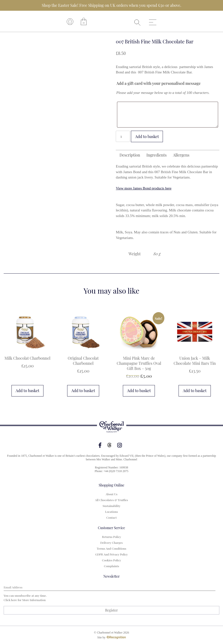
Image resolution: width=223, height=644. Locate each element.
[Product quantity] (123, 136)
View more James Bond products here (144, 188)
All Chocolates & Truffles (111, 500)
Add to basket (147, 136)
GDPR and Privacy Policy (111, 554)
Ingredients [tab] (157, 155)
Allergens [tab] (181, 155)
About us (111, 494)
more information (34, 600)
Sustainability (111, 506)
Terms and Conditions (111, 548)
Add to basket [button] (27, 391)
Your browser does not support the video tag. (111, 21)
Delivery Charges (112, 543)
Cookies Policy (111, 560)
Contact (111, 517)
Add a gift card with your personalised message (158, 83)
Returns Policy (111, 537)
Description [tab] (130, 155)
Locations (111, 512)
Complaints (111, 566)
